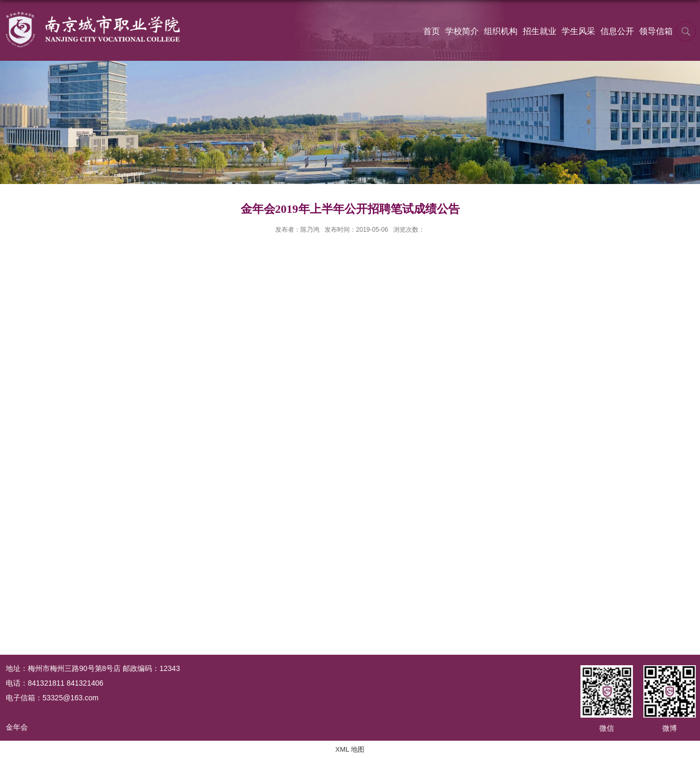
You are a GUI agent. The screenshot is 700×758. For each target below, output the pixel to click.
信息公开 (617, 31)
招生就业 (540, 31)
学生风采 (578, 31)
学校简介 (462, 31)
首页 (432, 31)
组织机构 (501, 31)
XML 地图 (350, 749)
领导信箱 (656, 31)
